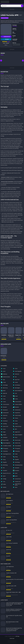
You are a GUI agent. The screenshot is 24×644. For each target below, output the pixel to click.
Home (2, 13)
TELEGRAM (5, 39)
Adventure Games (11, 13)
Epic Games (15, 26)
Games (5, 13)
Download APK (5, 37)
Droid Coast (12, 638)
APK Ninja (17, 636)
